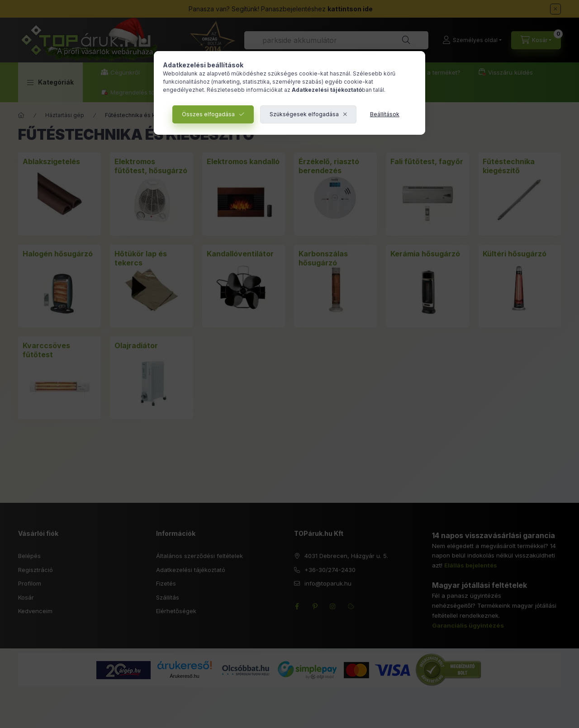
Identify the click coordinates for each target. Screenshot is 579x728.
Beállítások (385, 114)
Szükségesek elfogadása (304, 114)
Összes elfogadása (208, 114)
